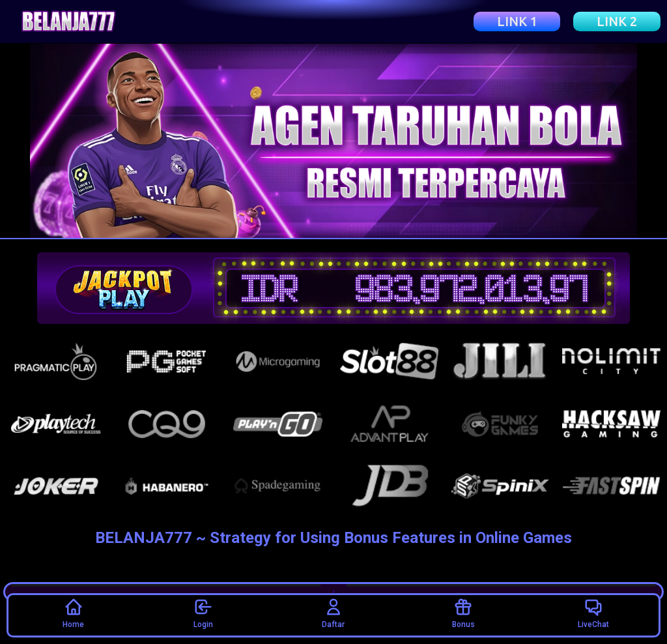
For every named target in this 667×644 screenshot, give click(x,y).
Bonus (463, 613)
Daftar (333, 613)
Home (73, 613)
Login (203, 613)
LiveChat (593, 613)
